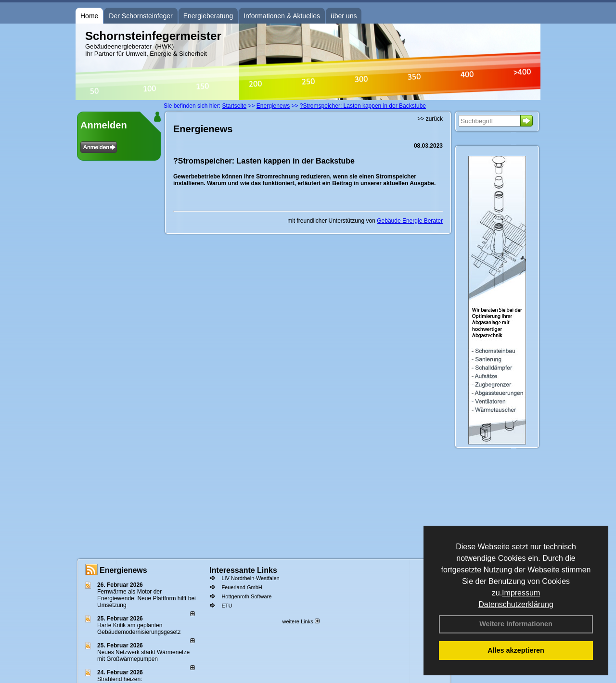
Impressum (521, 593)
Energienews (123, 570)
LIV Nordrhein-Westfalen (250, 578)
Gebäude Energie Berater (410, 221)
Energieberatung (208, 16)
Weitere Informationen (516, 624)
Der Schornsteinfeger (141, 16)
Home (89, 16)
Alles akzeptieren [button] (516, 650)
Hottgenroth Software (246, 596)
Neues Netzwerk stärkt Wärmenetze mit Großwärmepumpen (143, 656)
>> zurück (430, 119)
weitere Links (301, 621)
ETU (227, 606)
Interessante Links (243, 570)
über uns (344, 16)
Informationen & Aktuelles (282, 16)
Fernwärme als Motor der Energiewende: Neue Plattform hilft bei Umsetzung (147, 598)
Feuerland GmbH (242, 587)
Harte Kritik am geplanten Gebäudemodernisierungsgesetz (139, 629)
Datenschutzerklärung (516, 604)
